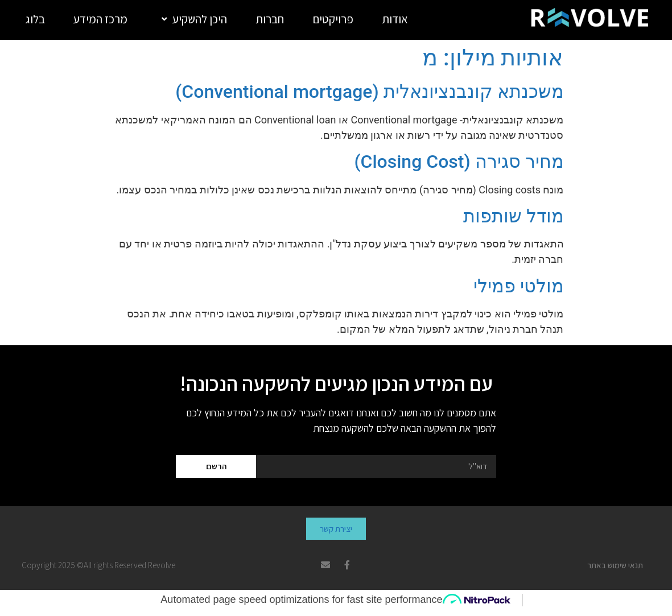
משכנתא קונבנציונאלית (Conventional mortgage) (369, 92)
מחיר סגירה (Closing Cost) (459, 162)
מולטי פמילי (519, 286)
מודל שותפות (514, 216)
